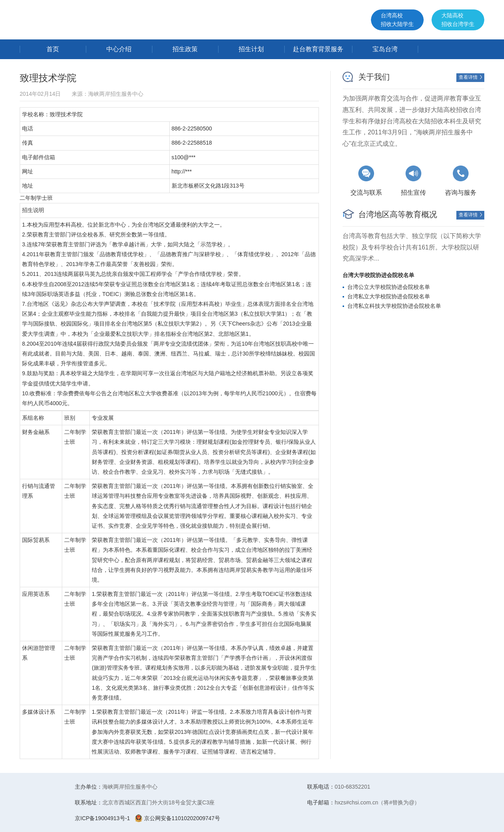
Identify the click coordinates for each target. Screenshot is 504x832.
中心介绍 (119, 49)
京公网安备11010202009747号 (177, 818)
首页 (53, 49)
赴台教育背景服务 (318, 49)
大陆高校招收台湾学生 (458, 20)
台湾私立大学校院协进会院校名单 (389, 296)
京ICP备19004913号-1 (102, 818)
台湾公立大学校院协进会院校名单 (389, 287)
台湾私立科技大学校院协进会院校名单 (394, 306)
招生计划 (251, 49)
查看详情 (471, 77)
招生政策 (185, 49)
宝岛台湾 (385, 49)
